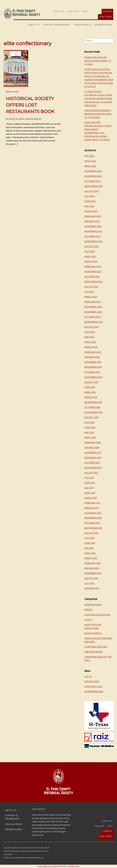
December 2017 (93, 453)
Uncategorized (93, 652)
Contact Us (59, 11)
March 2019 (91, 397)
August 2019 (91, 382)
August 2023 (92, 191)
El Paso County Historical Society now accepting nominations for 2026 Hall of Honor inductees (98, 99)
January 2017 (92, 508)
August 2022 (92, 246)
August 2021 (91, 287)
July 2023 (90, 196)
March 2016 (91, 558)
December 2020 (93, 307)
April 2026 (90, 161)
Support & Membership (57, 25)
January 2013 (92, 588)
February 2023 (93, 216)
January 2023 (92, 221)
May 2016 (89, 548)
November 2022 (93, 231)
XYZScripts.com (74, 866)
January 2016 (92, 568)
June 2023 (90, 201)
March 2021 (91, 297)
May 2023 (89, 206)
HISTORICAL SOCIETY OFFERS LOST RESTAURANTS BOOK (30, 105)
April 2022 (90, 257)
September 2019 (93, 377)
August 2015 (91, 578)
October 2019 (92, 372)
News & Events (83, 25)
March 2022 (91, 262)
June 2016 (90, 543)
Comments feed (93, 687)
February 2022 (93, 267)
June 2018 (90, 427)
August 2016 (91, 533)
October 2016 (92, 523)
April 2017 (90, 493)
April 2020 (90, 342)
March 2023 (91, 211)
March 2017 (91, 498)
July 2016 (89, 538)
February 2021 (92, 302)
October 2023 (92, 181)
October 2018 (92, 407)
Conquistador (93, 605)
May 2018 (89, 433)
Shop (85, 11)
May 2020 (89, 337)
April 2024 (90, 166)
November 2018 (93, 402)
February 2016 (92, 563)
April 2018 (90, 438)
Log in (88, 676)
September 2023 (94, 186)
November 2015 (93, 573)
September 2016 (93, 528)
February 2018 (93, 443)
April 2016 (90, 553)
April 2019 (90, 392)
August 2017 (91, 473)
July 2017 (89, 478)
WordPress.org (94, 692)
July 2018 (89, 422)
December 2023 (93, 171)
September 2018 (93, 412)
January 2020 (92, 357)
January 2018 (92, 448)
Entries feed (92, 682)
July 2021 (89, 292)
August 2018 (91, 417)
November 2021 (93, 272)
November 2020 (93, 312)
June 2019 (90, 387)
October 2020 (92, 317)
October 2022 (92, 236)
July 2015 (89, 583)
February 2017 (92, 503)
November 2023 (93, 176)
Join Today (106, 17)
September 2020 (94, 322)
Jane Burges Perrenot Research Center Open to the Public (98, 114)
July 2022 (90, 252)
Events (88, 610)
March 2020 (91, 347)
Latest (21, 119)
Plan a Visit (73, 11)
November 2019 (93, 367)
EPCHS (12, 119)
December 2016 (93, 513)
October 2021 (92, 277)
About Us (34, 25)
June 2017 (90, 483)
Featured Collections (97, 615)
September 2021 (93, 282)
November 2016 (93, 518)
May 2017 (89, 488)
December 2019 (93, 362)
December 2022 (93, 226)
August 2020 (92, 327)
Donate (107, 11)
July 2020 (90, 332)
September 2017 (93, 468)
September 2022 (94, 241)
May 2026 (89, 156)
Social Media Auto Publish (48, 866)
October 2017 (92, 463)
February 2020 (93, 352)
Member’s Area (103, 25)
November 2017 (93, 458)
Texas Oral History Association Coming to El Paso (98, 61)
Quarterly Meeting (96, 647)
